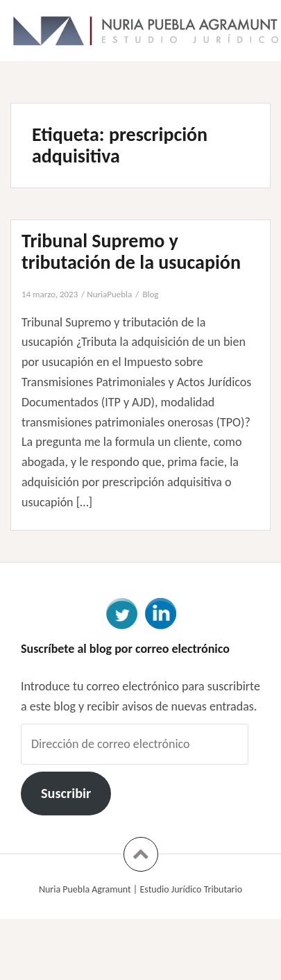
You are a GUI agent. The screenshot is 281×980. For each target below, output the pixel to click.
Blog (150, 294)
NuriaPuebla (109, 294)
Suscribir (66, 793)
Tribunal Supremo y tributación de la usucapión (131, 251)
